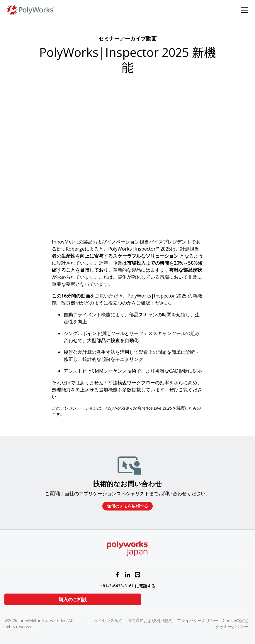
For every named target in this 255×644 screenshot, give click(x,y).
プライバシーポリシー (198, 620)
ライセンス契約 (108, 620)
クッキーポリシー (232, 627)
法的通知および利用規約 (150, 620)
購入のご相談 (34, 599)
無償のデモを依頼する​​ (127, 506)
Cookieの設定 (236, 620)
